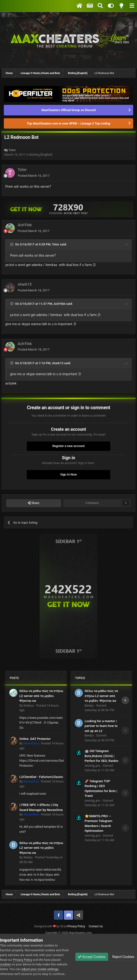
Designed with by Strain (51, 926)
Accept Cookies (92, 957)
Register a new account (68, 446)
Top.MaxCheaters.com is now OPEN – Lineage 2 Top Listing (69, 123)
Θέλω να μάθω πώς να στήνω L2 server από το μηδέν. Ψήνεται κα (41, 696)
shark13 (25, 284)
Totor (12, 150)
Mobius (29, 705)
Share (34, 503)
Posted (34, 176)
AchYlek (25, 225)
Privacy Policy (76, 926)
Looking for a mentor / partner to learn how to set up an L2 (101, 726)
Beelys (28, 857)
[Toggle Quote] (12, 244)
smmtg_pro (93, 766)
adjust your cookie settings (40, 969)
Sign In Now (68, 474)
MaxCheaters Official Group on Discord (69, 110)
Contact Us (96, 926)
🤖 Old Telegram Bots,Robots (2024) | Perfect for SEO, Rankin (102, 756)
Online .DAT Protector (35, 739)
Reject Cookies (123, 957)
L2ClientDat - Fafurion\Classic (41, 777)
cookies (5, 964)
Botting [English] (41, 155)
